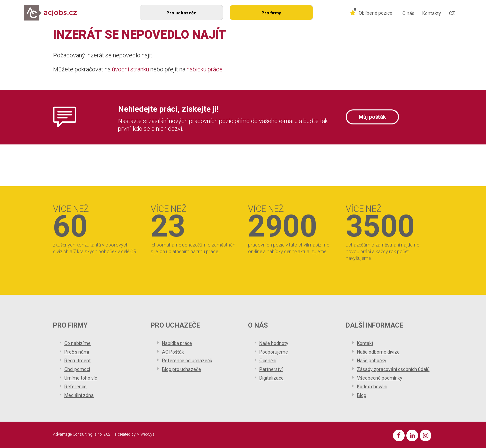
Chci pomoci (77, 369)
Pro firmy (271, 13)
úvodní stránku (130, 69)
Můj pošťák (372, 117)
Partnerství (271, 369)
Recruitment (77, 361)
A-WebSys (146, 434)
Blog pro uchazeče (181, 369)
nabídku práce (205, 69)
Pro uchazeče (181, 13)
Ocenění (268, 361)
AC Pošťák (173, 352)
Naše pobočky (372, 361)
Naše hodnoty (274, 343)
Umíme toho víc (81, 378)
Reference (75, 387)
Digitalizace (271, 378)
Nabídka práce (177, 343)
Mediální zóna (79, 395)
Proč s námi (77, 352)
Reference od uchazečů (187, 361)
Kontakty (432, 13)
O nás (408, 13)
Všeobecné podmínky (380, 378)
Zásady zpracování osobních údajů (393, 369)
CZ (452, 13)
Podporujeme (274, 352)
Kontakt (365, 343)
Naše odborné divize (378, 352)
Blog (362, 395)
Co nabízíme (77, 343)
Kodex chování (372, 387)
